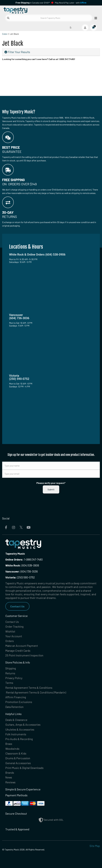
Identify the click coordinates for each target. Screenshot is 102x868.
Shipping (11, 668)
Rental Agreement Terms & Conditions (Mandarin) (36, 692)
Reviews (10, 782)
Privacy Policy (14, 678)
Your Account (14, 636)
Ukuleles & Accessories (20, 729)
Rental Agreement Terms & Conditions (29, 688)
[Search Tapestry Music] (49, 18)
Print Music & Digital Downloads (24, 768)
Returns (10, 673)
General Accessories (18, 763)
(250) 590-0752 (20, 577)
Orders (10, 641)
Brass (9, 744)
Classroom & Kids (16, 753)
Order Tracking (14, 627)
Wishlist (10, 631)
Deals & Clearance (16, 720)
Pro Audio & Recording (19, 739)
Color (5, 34)
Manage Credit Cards (18, 651)
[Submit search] (8, 18)
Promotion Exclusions (19, 702)
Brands (10, 773)
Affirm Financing (16, 697)
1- (25, 559)
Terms (9, 683)
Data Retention (14, 707)
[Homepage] (27, 10)
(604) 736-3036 (22, 571)
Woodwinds (12, 749)
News (9, 777)
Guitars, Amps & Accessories (23, 725)
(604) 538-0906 (22, 565)
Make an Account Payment (22, 646)
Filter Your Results (17, 52)
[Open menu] (95, 18)
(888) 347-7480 (34, 559)
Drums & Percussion (18, 758)
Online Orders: (14, 559)
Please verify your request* (51, 483)
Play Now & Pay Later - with (71, 3)
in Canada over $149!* (33, 3)
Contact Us (17, 606)
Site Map (95, 846)
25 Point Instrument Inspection (24, 655)
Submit (51, 489)
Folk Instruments (16, 734)
